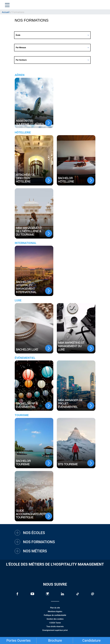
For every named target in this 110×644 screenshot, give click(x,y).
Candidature (91, 640)
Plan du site (55, 608)
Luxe (18, 300)
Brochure (55, 640)
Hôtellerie (23, 132)
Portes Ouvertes (19, 640)
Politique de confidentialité (55, 615)
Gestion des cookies (55, 619)
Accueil (6, 12)
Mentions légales (55, 611)
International (26, 243)
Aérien (20, 75)
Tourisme (22, 415)
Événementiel (25, 358)
